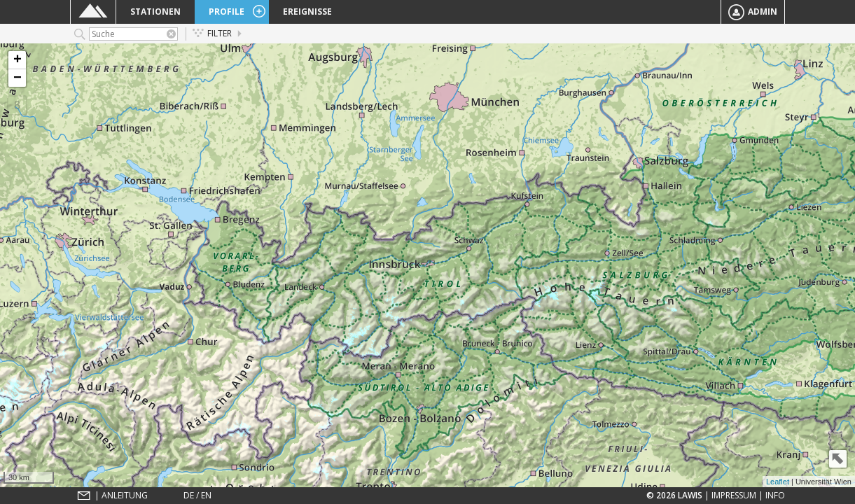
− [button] (18, 78)
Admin (753, 12)
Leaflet (778, 482)
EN (206, 495)
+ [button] (18, 60)
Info (775, 495)
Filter (212, 33)
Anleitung (125, 495)
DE (189, 495)
